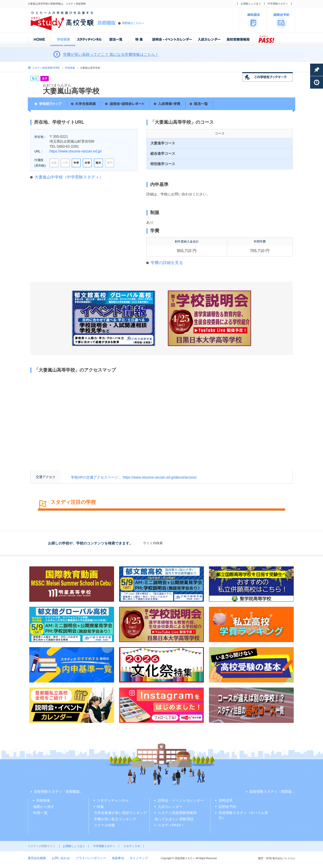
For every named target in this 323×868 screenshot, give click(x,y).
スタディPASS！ (171, 825)
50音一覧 (40, 813)
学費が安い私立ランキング (115, 819)
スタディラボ (132, 846)
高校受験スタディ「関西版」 (272, 792)
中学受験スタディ (278, 4)
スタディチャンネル (113, 800)
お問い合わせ (61, 858)
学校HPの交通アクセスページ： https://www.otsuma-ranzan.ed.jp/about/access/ (134, 477)
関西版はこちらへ (133, 23)
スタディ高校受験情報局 (177, 813)
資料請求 (226, 800)
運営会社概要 (37, 858)
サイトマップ (139, 858)
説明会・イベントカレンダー (181, 800)
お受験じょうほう (251, 4)
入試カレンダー (170, 807)
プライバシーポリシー (91, 858)
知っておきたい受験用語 (174, 819)
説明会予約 (227, 807)
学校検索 (70, 68)
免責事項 (118, 858)
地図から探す (44, 807)
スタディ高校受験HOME (46, 68)
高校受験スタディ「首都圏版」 (59, 792)
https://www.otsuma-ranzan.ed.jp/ (76, 151)
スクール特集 (104, 825)
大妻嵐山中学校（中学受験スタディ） (69, 177)
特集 (100, 807)
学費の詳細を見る (167, 263)
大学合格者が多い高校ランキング (120, 813)
